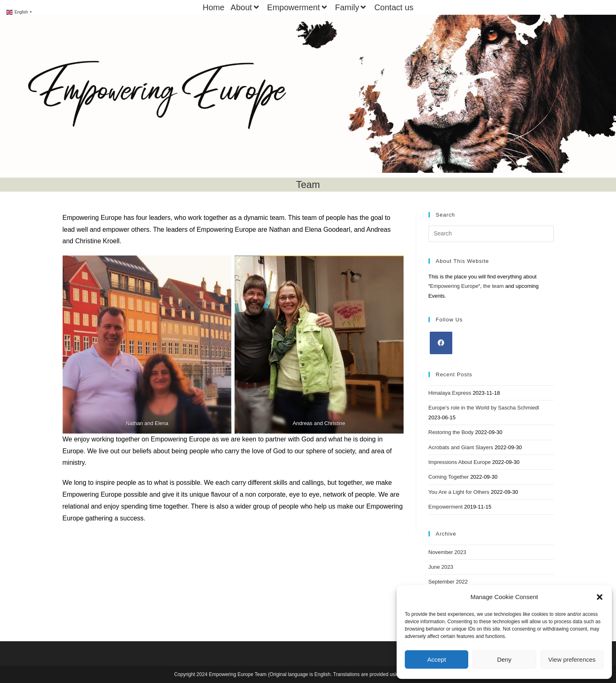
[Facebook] (441, 343)
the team (493, 286)
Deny (504, 659)
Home (213, 7)
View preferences (572, 659)
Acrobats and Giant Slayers (461, 447)
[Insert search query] (491, 234)
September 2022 (448, 582)
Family (352, 7)
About (246, 7)
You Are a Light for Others (459, 492)
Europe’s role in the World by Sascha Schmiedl (484, 408)
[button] (600, 597)
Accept (437, 659)
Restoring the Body (451, 432)
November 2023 (448, 552)
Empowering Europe (454, 286)
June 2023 (441, 567)
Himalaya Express (450, 393)
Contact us (394, 7)
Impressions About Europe (460, 462)
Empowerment (298, 7)
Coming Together (449, 477)
